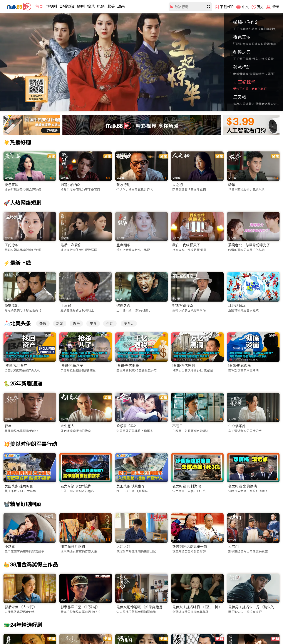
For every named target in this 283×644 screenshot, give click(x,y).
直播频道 (67, 6)
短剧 (81, 6)
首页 (39, 6)
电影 (101, 6)
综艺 (91, 6)
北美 (111, 6)
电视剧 (51, 6)
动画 (121, 6)
